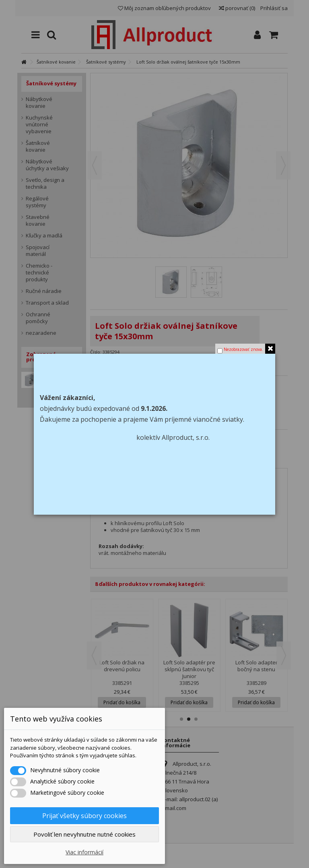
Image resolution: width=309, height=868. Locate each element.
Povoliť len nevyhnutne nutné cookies (84, 834)
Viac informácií (84, 852)
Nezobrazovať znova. (243, 349)
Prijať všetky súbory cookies (84, 816)
